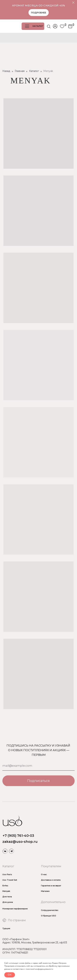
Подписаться (38, 781)
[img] (5, 851)
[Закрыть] (73, 3)
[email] (38, 766)
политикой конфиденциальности (40, 969)
